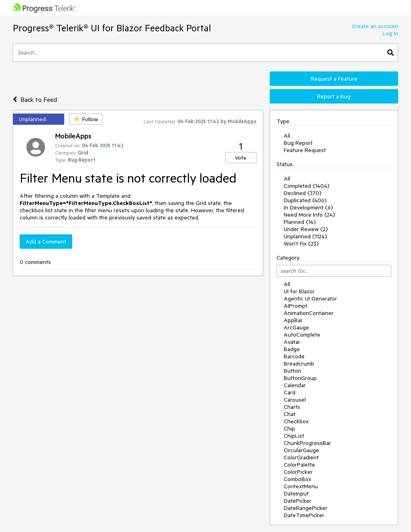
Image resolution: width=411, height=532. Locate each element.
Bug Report (298, 143)
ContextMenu (301, 486)
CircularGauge (301, 450)
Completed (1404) (307, 186)
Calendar (295, 385)
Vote (241, 158)
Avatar (292, 342)
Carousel (295, 400)
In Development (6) (308, 207)
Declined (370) (303, 193)
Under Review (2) (306, 229)
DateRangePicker (306, 508)
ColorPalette (299, 465)
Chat (290, 414)
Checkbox (296, 421)
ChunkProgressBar (307, 443)
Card (290, 392)
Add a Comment (46, 242)
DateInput (296, 493)
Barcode (294, 356)
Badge (292, 349)
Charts (292, 407)
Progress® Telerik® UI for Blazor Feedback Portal (112, 28)
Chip (289, 428)
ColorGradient (301, 457)
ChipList (294, 436)
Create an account (375, 26)
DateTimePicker (304, 515)
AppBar (293, 320)
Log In (390, 33)
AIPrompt (296, 306)
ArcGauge (296, 327)
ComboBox (297, 479)
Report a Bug (334, 96)
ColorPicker (298, 472)
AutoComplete (302, 335)
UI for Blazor (299, 291)
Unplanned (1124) (305, 236)
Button (292, 371)
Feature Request (305, 150)
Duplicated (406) (305, 200)
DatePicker (298, 501)
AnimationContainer (309, 313)
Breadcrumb (299, 363)
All (287, 136)
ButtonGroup (300, 378)
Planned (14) (300, 222)
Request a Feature (334, 79)
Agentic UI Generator (310, 298)
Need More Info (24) (309, 215)
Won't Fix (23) (301, 244)
